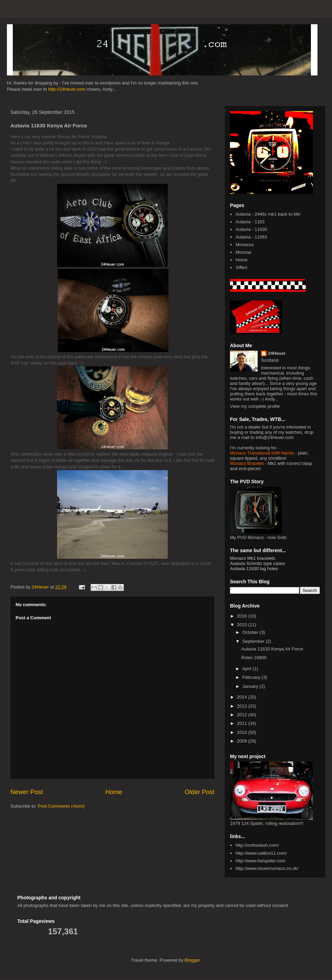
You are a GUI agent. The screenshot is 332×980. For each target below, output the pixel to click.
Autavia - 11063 (251, 237)
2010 (243, 732)
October (251, 632)
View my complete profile (255, 406)
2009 (243, 741)
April (248, 669)
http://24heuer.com (67, 89)
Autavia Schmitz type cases (257, 563)
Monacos (245, 245)
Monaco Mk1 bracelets (253, 558)
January (251, 686)
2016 (243, 616)
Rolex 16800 (254, 658)
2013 (243, 706)
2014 (243, 697)
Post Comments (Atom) (61, 806)
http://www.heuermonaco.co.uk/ (267, 868)
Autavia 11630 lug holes (254, 569)
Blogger (192, 960)
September (254, 641)
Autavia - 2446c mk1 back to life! (268, 214)
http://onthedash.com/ (257, 845)
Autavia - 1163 (250, 222)
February (252, 677)
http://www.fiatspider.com (260, 861)
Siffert (241, 267)
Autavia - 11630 (251, 229)
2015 (243, 625)
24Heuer (277, 353)
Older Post (200, 792)
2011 (243, 723)
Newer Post (27, 792)
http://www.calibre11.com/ (261, 853)
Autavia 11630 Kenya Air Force (272, 649)
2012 (243, 715)
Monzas (243, 252)
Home (114, 792)
